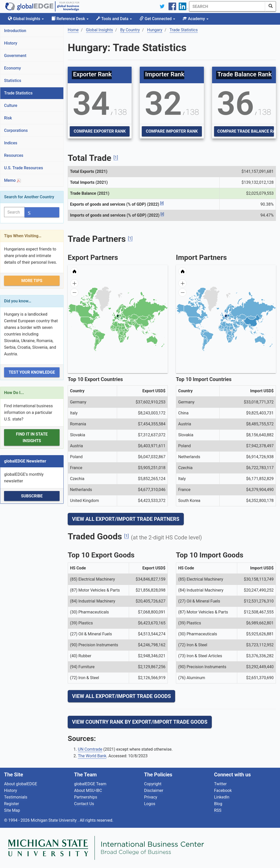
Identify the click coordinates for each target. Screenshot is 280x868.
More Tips (32, 281)
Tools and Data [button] (114, 19)
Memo (12, 180)
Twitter (220, 784)
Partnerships (86, 797)
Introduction (15, 31)
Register (12, 804)
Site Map (12, 810)
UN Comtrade (90, 749)
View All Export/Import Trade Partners (126, 519)
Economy (12, 68)
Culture (11, 106)
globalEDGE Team (90, 784)
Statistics (13, 81)
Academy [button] (196, 19)
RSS (218, 810)
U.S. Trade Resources (24, 168)
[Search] (227, 6)
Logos (150, 804)
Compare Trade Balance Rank (246, 131)
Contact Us (84, 804)
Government (15, 56)
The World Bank (92, 756)
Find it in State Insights (32, 437)
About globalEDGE (21, 784)
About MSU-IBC (88, 790)
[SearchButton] (271, 6)
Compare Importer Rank (172, 131)
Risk (8, 118)
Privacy (151, 797)
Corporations (16, 130)
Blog (218, 804)
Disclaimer (154, 790)
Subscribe (32, 496)
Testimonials (16, 797)
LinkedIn (222, 797)
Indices (11, 143)
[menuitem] (130, 326)
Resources (14, 155)
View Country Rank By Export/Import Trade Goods (140, 722)
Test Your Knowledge (32, 372)
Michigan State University (54, 820)
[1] (116, 157)
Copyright (153, 784)
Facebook (223, 790)
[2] (162, 203)
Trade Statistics (18, 93)
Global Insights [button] (26, 19)
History (11, 43)
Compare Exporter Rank (100, 131)
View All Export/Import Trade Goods (121, 696)
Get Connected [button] (157, 19)
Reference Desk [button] (70, 19)
